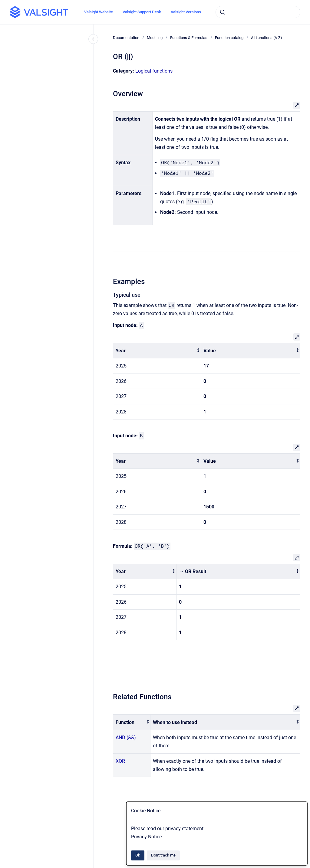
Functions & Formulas (189, 38)
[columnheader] (157, 351)
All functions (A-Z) (267, 38)
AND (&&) (126, 737)
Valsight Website (99, 12)
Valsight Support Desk (142, 12)
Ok (138, 855)
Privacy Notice (146, 837)
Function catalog (229, 38)
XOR (120, 761)
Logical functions (154, 71)
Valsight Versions (186, 12)
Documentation (126, 38)
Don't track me (163, 855)
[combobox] (258, 12)
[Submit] (223, 12)
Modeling (155, 38)
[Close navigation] (93, 39)
